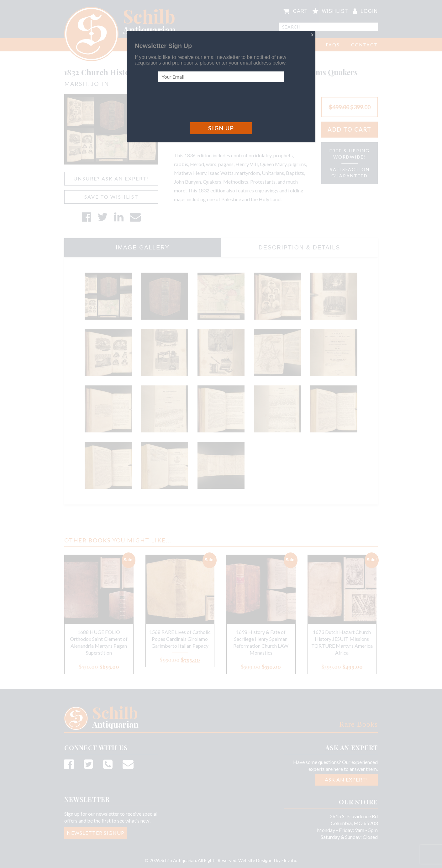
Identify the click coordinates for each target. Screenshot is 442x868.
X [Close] (312, 35)
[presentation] (206, 102)
